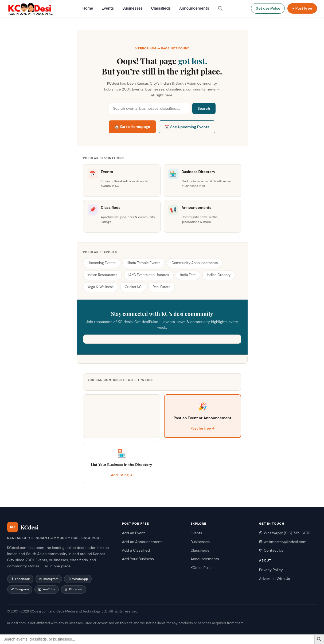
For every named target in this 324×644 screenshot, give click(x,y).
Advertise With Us (275, 579)
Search (204, 108)
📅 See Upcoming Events (187, 127)
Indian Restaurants (102, 275)
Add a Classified (136, 550)
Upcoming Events (102, 263)
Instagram (49, 579)
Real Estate (162, 287)
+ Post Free (302, 8)
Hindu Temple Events (144, 263)
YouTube (47, 589)
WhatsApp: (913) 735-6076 (285, 533)
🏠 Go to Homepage (132, 127)
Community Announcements (195, 263)
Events (108, 8)
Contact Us (271, 550)
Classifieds (161, 8)
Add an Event (133, 533)
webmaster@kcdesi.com (283, 542)
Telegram (20, 589)
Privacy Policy (271, 570)
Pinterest (73, 589)
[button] (220, 8)
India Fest (188, 275)
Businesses (132, 8)
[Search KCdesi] (149, 108)
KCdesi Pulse (202, 568)
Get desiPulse (268, 8)
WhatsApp (78, 579)
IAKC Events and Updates (149, 275)
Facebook (20, 579)
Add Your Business (138, 559)
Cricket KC (133, 287)
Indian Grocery (219, 275)
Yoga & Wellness (101, 287)
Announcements (194, 8)
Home (88, 8)
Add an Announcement (142, 542)
